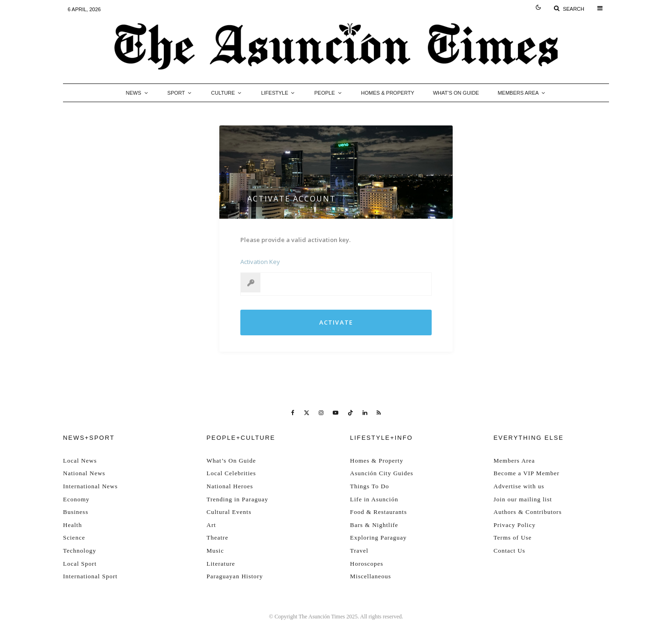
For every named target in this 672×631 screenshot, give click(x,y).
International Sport (90, 576)
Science (74, 537)
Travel (359, 551)
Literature (221, 564)
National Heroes (230, 486)
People (324, 93)
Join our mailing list (523, 499)
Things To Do (370, 486)
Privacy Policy (515, 525)
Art (211, 525)
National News (84, 473)
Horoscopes (367, 564)
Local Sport (80, 564)
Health (73, 525)
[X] (307, 413)
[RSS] (379, 413)
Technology (80, 551)
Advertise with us (519, 486)
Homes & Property (388, 93)
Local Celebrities (231, 473)
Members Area (518, 93)
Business (76, 512)
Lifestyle (274, 93)
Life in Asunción (374, 499)
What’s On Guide (456, 93)
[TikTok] (350, 413)
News (134, 93)
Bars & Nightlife (374, 525)
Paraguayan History (235, 576)
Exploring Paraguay (378, 537)
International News (90, 486)
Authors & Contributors (528, 512)
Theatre (218, 537)
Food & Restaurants (378, 512)
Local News (80, 461)
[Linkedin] (365, 413)
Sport (176, 93)
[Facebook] (293, 413)
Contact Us (510, 551)
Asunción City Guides (382, 473)
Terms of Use (513, 537)
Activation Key (260, 262)
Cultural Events (229, 512)
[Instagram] (321, 413)
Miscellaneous (371, 576)
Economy (76, 499)
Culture (223, 93)
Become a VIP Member (527, 473)
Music (216, 551)
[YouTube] (336, 413)
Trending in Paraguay (238, 499)
